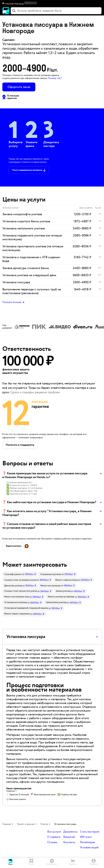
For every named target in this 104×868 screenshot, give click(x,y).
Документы (70, 832)
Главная (7, 824)
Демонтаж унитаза (13, 586)
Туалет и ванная (26, 824)
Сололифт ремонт (13, 574)
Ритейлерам (87, 842)
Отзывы (52, 842)
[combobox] (56, 11)
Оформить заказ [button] (19, 87)
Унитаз (44, 824)
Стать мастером (90, 832)
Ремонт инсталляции (50, 586)
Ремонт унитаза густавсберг (61, 597)
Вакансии (69, 837)
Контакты (69, 842)
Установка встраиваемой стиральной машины (26, 608)
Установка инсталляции (16, 602)
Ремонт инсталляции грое (17, 597)
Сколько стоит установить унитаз (20, 580)
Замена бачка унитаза (56, 602)
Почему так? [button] (55, 78)
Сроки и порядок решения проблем (35, 392)
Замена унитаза (63, 591)
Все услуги (54, 832)
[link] (20, 574)
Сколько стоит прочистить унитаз (21, 591)
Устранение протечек (51, 574)
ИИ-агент (86, 837)
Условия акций (89, 848)
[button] (52, 4)
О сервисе (54, 837)
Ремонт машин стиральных (17, 614)
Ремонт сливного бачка (67, 580)
